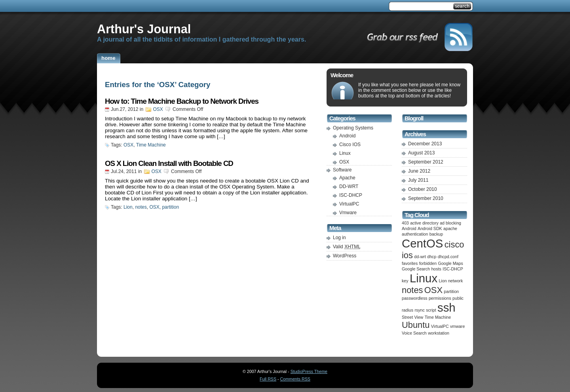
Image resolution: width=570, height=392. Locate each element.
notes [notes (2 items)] (412, 290)
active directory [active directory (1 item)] (424, 223)
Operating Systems (353, 128)
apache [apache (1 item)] (450, 228)
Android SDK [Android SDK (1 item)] (430, 228)
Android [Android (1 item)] (409, 228)
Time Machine (151, 145)
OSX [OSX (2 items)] (433, 290)
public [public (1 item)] (458, 298)
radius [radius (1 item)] (408, 310)
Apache (347, 178)
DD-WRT (349, 186)
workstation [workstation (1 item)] (439, 333)
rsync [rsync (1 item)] (419, 310)
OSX (158, 109)
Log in (339, 238)
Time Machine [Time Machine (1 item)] (438, 317)
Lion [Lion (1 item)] (443, 281)
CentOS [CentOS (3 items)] (422, 243)
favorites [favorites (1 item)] (410, 263)
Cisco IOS (350, 145)
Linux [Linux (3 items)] (424, 278)
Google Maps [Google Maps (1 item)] (450, 263)
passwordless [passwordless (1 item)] (415, 298)
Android (347, 136)
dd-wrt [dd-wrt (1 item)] (420, 257)
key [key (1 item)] (405, 281)
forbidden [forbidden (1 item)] (428, 263)
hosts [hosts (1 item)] (436, 269)
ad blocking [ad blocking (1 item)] (450, 223)
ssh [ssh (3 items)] (446, 307)
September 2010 (426, 198)
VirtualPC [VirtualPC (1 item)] (440, 326)
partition (170, 207)
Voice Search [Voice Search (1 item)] (414, 333)
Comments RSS (295, 379)
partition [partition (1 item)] (451, 291)
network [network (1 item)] (455, 281)
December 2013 (425, 144)
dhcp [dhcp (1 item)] (432, 257)
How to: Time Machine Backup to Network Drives (182, 101)
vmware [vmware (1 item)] (457, 326)
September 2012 (426, 162)
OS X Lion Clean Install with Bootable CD (169, 163)
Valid (347, 247)
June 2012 (419, 171)
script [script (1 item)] (431, 310)
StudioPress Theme (309, 371)
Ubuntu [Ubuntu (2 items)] (416, 325)
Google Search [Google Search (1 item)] (416, 269)
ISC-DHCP (351, 195)
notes (141, 207)
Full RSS (268, 379)
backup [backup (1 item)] (436, 234)
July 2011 (418, 180)
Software (342, 170)
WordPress (345, 256)
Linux (345, 153)
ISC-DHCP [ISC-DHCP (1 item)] (453, 269)
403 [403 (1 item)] (405, 223)
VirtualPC (349, 204)
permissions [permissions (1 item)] (440, 298)
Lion (128, 207)
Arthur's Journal (144, 29)
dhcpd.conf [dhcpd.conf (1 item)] (448, 257)
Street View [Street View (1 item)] (412, 317)
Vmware (348, 213)
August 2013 (421, 153)
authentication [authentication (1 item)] (415, 234)
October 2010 (423, 189)
